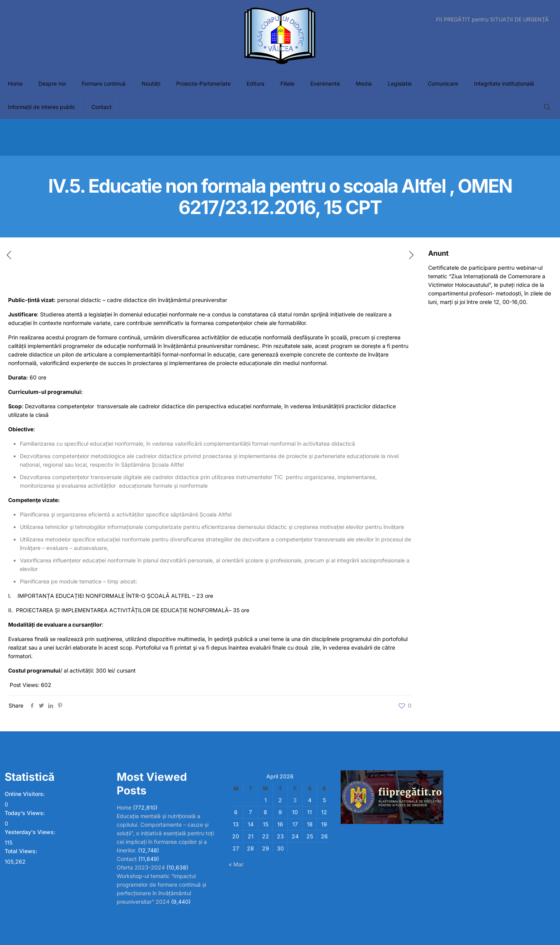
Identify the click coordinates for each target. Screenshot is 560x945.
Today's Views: (25, 813)
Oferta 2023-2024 (141, 867)
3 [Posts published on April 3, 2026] (295, 800)
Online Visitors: (25, 794)
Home (124, 807)
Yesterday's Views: (31, 832)
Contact (127, 859)
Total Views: (22, 851)
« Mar (236, 864)
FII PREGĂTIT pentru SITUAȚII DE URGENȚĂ (492, 19)
